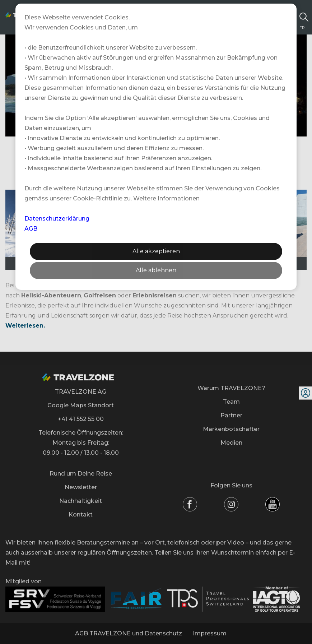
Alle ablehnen (156, 270)
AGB (31, 229)
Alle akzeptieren (156, 251)
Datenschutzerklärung (57, 219)
